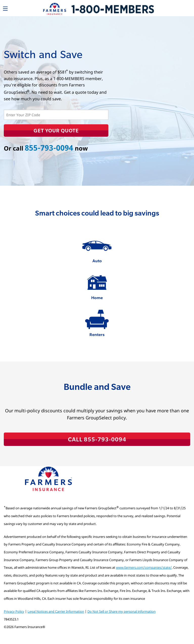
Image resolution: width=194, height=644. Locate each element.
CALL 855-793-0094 (97, 439)
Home (97, 297)
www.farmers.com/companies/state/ (144, 567)
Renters (97, 334)
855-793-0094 (49, 148)
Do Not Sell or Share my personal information (122, 611)
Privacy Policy (14, 611)
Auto (97, 261)
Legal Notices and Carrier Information (56, 611)
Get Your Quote (56, 130)
